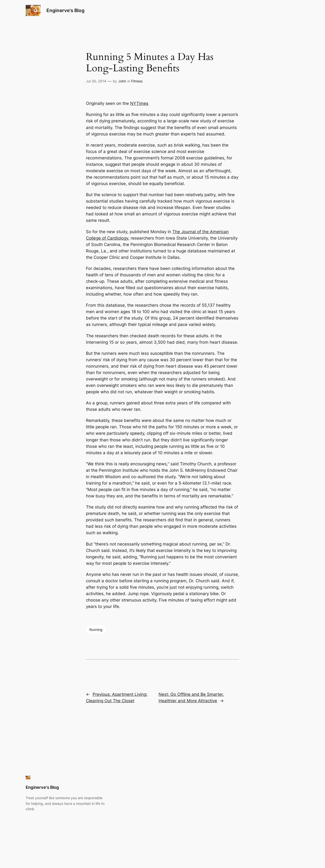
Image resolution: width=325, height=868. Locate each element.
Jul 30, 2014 (96, 81)
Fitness (137, 81)
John (122, 81)
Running (96, 630)
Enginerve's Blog (65, 10)
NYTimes (139, 103)
